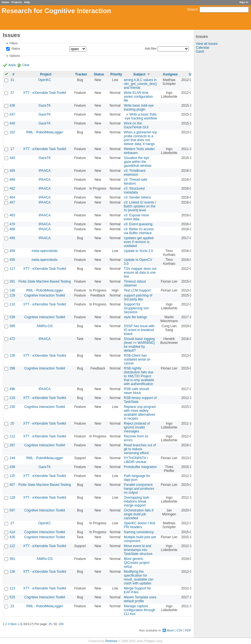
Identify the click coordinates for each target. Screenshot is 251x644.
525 (12, 597)
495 (12, 238)
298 (12, 368)
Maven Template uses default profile (140, 599)
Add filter (151, 48)
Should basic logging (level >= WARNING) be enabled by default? (139, 345)
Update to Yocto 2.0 (138, 251)
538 (12, 317)
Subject (139, 74)
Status (15, 49)
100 (61, 624)
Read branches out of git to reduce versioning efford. (140, 449)
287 (12, 445)
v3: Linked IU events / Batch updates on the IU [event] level (140, 206)
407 (12, 485)
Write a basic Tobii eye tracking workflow (141, 116)
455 (12, 260)
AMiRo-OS (44, 326)
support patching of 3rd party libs (138, 297)
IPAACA (44, 171)
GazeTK (45, 106)
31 (12, 80)
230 (12, 407)
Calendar (203, 48)
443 (12, 158)
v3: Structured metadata (134, 190)
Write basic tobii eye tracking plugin (139, 107)
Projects (17, 2)
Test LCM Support (137, 290)
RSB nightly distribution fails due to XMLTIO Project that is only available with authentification (139, 376)
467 (12, 202)
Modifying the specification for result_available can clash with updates (139, 577)
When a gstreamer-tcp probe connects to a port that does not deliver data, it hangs (140, 138)
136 (12, 572)
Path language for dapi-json (137, 478)
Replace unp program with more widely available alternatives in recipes (140, 413)
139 (12, 356)
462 (12, 188)
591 (12, 559)
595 (12, 326)
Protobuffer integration (140, 467)
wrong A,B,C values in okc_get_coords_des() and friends (140, 84)
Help (27, 2)
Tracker (81, 74)
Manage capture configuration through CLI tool (140, 610)
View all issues (207, 44)
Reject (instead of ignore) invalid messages (137, 427)
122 (12, 546)
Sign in (244, 2)
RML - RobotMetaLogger (45, 132)
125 (12, 476)
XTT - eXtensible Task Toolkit (45, 93)
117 (12, 269)
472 (12, 339)
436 (12, 106)
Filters (14, 43)
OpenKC (45, 80)
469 (12, 180)
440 (12, 123)
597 (12, 510)
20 (12, 423)
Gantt (200, 52)
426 (12, 537)
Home (5, 2)
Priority (116, 74)
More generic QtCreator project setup (137, 563)
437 (12, 114)
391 (12, 281)
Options (15, 56)
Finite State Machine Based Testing (45, 281)
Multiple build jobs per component (140, 539)
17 (12, 149)
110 (12, 304)
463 (12, 215)
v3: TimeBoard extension (135, 173)
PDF (188, 630)
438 (12, 467)
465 (12, 171)
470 (12, 224)
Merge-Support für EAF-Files (137, 590)
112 (12, 436)
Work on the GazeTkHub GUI (136, 125)
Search (192, 9)
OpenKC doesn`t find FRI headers (139, 525)
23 (12, 606)
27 (12, 523)
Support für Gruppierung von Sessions (136, 308)
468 (12, 229)
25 (50, 624)
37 (12, 93)
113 (12, 588)
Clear (26, 65)
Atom (170, 630)
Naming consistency (139, 532)
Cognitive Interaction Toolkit (45, 295)
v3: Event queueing (138, 224)
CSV (179, 630)
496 (12, 389)
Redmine (111, 641)
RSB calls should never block (137, 391)
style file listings (135, 317)
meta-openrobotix (44, 251)
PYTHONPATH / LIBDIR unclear (136, 460)
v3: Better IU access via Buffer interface (139, 231)
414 (12, 532)
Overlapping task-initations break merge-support (137, 501)
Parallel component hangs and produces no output (139, 489)
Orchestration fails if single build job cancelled (139, 514)
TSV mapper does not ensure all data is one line (140, 273)
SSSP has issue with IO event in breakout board (139, 330)
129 (12, 498)
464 (12, 197)
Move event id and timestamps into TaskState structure (138, 550)
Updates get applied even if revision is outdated (139, 242)
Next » (15, 624)
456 (12, 251)
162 (12, 132)
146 (12, 290)
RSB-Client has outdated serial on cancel (137, 359)
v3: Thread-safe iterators (136, 182)
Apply (12, 65)
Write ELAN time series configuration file (138, 97)
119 (12, 398)
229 (12, 295)
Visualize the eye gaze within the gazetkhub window (138, 162)
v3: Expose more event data (136, 217)
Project (46, 74)
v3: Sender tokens (137, 197)
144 (12, 458)
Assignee (170, 74)
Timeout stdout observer (135, 283)
